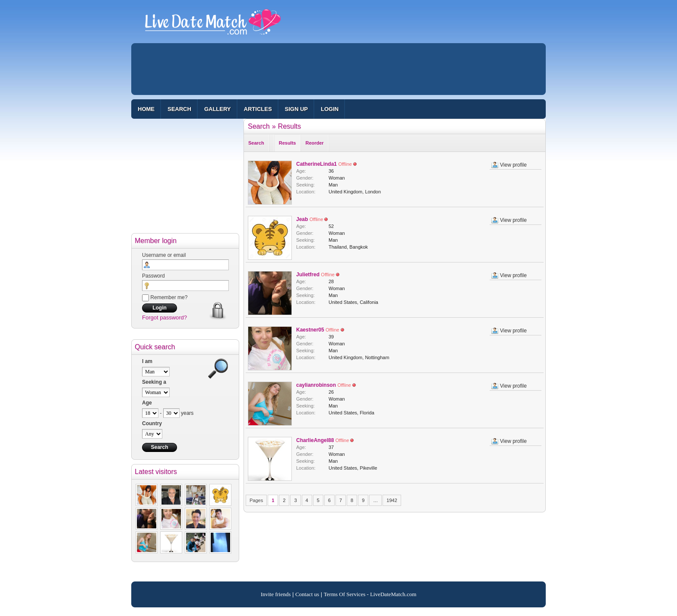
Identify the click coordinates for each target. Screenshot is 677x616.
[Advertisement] (338, 69)
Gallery (218, 109)
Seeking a (154, 382)
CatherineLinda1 (316, 164)
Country (152, 423)
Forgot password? (165, 317)
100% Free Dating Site (213, 25)
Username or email (164, 255)
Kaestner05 (310, 330)
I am (147, 361)
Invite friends (276, 594)
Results (289, 126)
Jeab (302, 219)
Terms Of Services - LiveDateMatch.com (370, 594)
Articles (258, 109)
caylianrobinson (316, 385)
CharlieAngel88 (315, 440)
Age (147, 403)
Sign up (296, 109)
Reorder (314, 143)
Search (179, 109)
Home (146, 109)
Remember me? (165, 297)
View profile (513, 165)
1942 (392, 500)
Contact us (307, 594)
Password (153, 276)
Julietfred (308, 275)
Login (330, 109)
